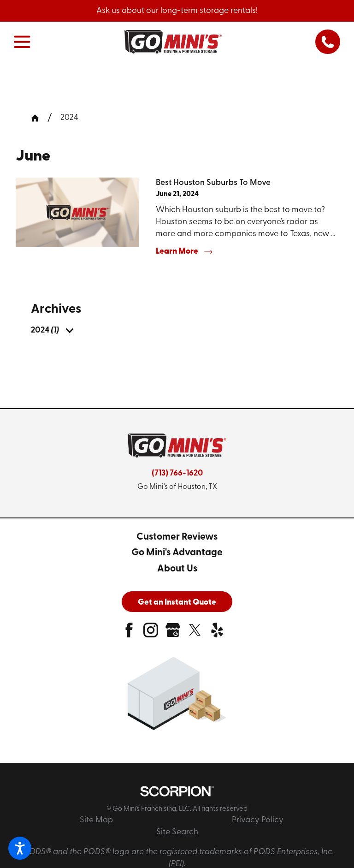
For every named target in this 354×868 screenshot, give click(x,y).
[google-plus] (173, 634)
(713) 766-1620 (177, 473)
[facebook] (129, 634)
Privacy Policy (258, 820)
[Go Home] (39, 118)
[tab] (69, 331)
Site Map (96, 820)
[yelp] (217, 634)
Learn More (184, 252)
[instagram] (151, 634)
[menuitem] (45, 331)
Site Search (177, 832)
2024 (69, 118)
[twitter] (195, 634)
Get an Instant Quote (177, 603)
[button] (20, 848)
